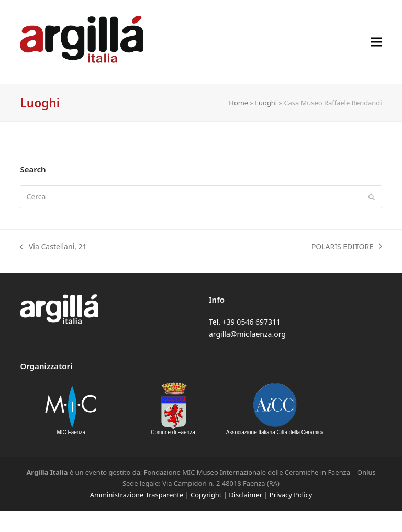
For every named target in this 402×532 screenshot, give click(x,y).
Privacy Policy (291, 495)
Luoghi (266, 103)
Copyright (206, 495)
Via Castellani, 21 (53, 247)
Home (238, 103)
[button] (376, 42)
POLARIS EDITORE (347, 247)
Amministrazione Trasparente (137, 495)
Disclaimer (245, 495)
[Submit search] (372, 197)
